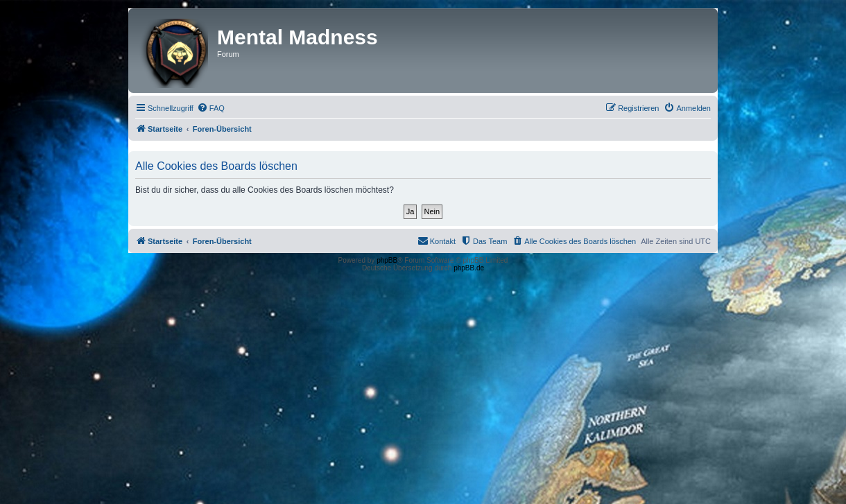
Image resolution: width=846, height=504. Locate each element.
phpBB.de (469, 268)
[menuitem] (211, 108)
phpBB (387, 260)
